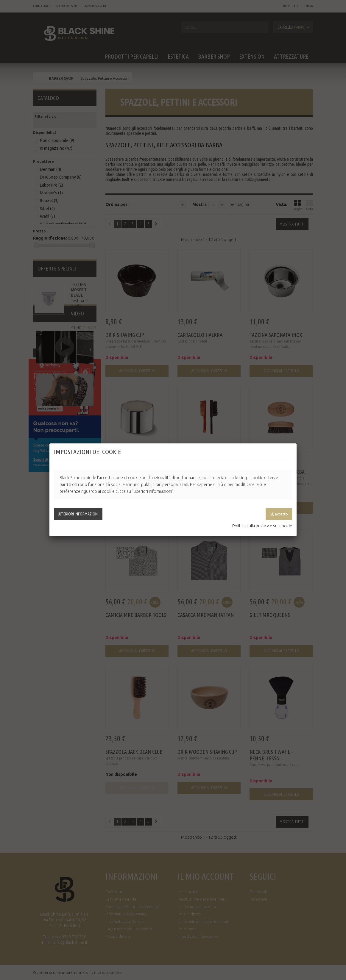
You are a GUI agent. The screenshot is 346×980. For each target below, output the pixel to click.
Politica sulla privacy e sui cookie (262, 526)
